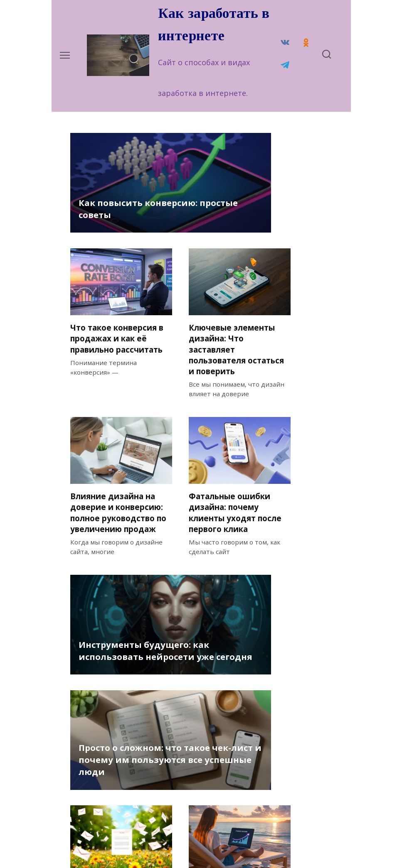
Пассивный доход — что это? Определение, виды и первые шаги (200, 704)
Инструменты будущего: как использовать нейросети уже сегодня (111, 552)
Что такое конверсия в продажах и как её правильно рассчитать (195, 217)
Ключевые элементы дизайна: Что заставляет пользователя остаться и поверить (284, 228)
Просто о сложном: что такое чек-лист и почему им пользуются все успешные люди (204, 534)
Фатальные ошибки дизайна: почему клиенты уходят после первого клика (199, 405)
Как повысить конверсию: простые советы (105, 259)
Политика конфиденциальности (122, 842)
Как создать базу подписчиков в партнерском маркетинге (106, 699)
